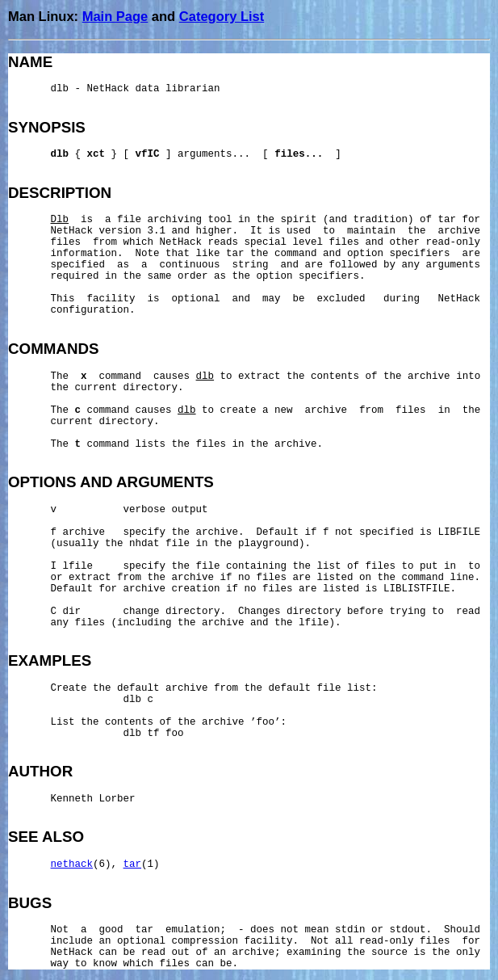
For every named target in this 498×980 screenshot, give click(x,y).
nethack (72, 864)
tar (133, 864)
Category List (222, 16)
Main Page (115, 16)
